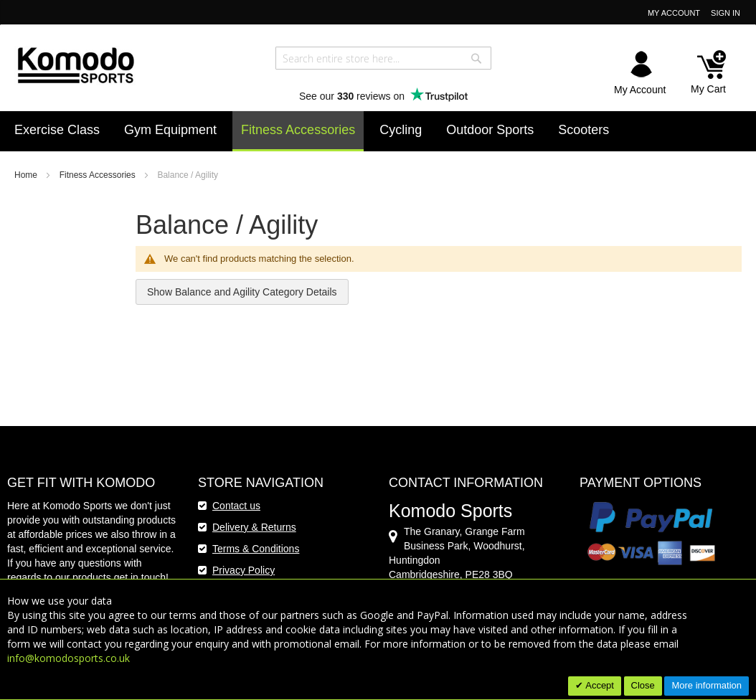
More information (707, 685)
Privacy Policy (244, 570)
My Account (674, 13)
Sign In (726, 13)
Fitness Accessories (99, 175)
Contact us (236, 506)
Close (643, 685)
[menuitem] (57, 130)
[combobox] (383, 58)
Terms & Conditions (256, 549)
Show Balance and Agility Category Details (242, 292)
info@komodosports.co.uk (68, 658)
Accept (599, 685)
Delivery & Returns (254, 527)
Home (27, 175)
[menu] (378, 131)
